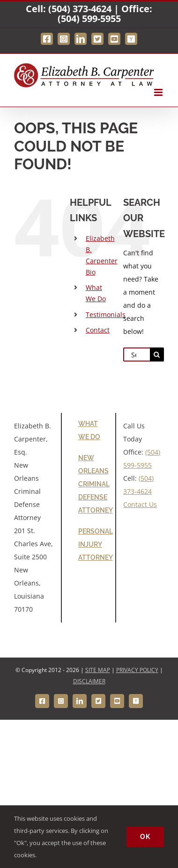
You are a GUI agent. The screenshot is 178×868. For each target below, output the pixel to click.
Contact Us (140, 504)
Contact (98, 330)
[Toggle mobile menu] (159, 92)
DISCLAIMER (89, 681)
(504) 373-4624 (80, 9)
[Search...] (137, 354)
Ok (145, 837)
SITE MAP (98, 670)
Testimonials (106, 315)
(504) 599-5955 (89, 18)
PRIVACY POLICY (137, 670)
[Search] (157, 354)
